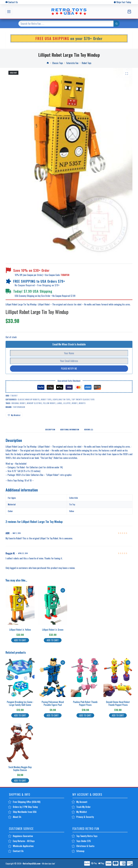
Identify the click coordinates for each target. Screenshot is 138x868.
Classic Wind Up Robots (29, 399)
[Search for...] (66, 24)
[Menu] (9, 12)
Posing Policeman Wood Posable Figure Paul (53, 703)
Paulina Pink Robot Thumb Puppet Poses (85, 703)
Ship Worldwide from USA (25, 812)
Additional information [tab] (70, 429)
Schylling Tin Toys (62, 399)
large (59, 403)
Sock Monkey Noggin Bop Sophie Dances (20, 768)
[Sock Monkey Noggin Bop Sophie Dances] (20, 743)
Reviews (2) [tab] (89, 429)
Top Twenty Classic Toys (83, 399)
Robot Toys (46, 399)
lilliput (67, 403)
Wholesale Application (23, 846)
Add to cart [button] (20, 640)
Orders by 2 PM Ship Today (25, 807)
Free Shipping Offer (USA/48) (27, 802)
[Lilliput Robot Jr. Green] (53, 605)
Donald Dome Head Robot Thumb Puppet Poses (118, 703)
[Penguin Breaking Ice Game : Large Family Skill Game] (20, 678)
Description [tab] (50, 429)
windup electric (34, 403)
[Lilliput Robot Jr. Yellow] (20, 605)
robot (75, 403)
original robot (19, 403)
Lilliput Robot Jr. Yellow (20, 630)
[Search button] (117, 24)
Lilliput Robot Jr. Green (53, 630)
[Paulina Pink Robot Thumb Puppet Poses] (85, 678)
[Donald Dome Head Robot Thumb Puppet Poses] (118, 678)
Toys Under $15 (84, 841)
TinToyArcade (19, 407)
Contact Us (13, 2)
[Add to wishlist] (14, 415)
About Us (17, 817)
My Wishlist (82, 812)
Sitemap (80, 851)
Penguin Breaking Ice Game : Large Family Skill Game (20, 703)
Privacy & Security (85, 817)
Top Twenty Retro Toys (87, 836)
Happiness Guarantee (23, 836)
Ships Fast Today (124, 2)
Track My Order (83, 807)
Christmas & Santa (85, 846)
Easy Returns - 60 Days (24, 841)
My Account (82, 802)
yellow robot (49, 403)
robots (82, 403)
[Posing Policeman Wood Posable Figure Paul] (53, 678)
